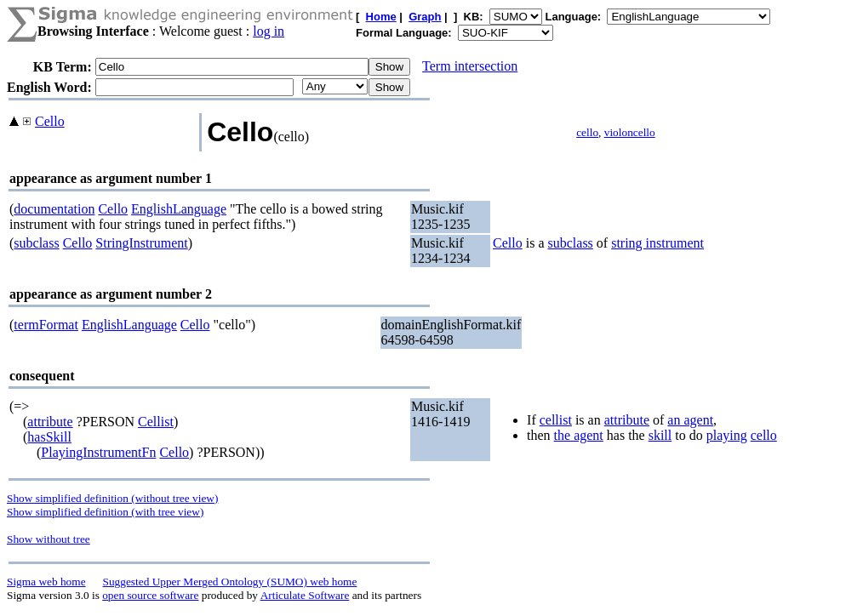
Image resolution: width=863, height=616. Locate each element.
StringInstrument (141, 243)
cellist (556, 420)
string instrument (657, 243)
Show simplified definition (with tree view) (105, 512)
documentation (54, 209)
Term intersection (470, 66)
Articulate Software (305, 595)
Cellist (156, 422)
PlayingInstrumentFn (98, 452)
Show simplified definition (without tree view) (112, 498)
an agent (690, 420)
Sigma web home (46, 582)
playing (727, 435)
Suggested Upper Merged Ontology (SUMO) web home (230, 582)
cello (587, 132)
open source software (150, 595)
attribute (50, 422)
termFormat (46, 325)
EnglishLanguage (179, 209)
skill (660, 435)
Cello (50, 121)
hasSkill (49, 437)
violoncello (630, 132)
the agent (579, 435)
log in (269, 31)
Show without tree (49, 539)
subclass (36, 243)
